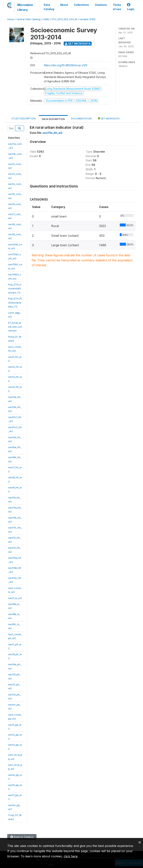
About (64, 5)
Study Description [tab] (24, 119)
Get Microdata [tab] (109, 118)
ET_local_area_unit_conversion (15, 327)
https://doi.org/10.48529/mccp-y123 (66, 65)
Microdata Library (25, 7)
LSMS (46, 19)
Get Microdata (78, 44)
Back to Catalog (22, 837)
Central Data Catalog (28, 19)
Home (11, 19)
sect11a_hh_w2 (52, 133)
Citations (101, 5)
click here (71, 856)
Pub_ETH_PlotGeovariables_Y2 (15, 302)
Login (131, 7)
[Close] (140, 842)
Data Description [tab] (53, 119)
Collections (81, 5)
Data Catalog (49, 7)
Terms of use (117, 7)
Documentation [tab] (81, 119)
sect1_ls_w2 (15, 598)
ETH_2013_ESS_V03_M (64, 19)
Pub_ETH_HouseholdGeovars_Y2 (15, 288)
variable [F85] (87, 19)
